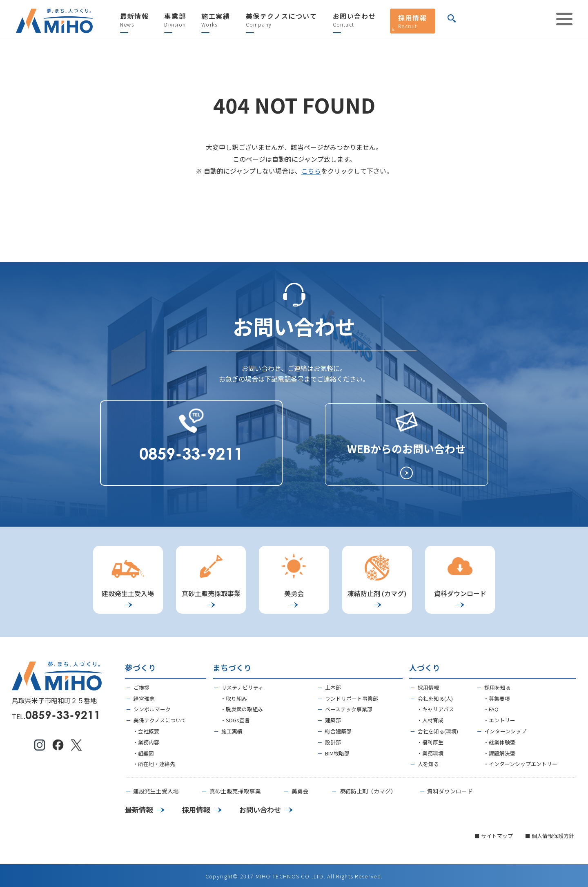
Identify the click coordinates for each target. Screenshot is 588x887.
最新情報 (134, 20)
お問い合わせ (354, 20)
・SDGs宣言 (235, 718)
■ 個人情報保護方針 (550, 834)
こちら (311, 171)
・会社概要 (146, 728)
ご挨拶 (141, 685)
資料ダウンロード (450, 789)
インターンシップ (505, 728)
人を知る (428, 761)
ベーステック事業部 (349, 707)
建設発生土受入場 (156, 789)
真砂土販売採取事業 (235, 789)
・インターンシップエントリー (520, 761)
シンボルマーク (152, 707)
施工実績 (216, 20)
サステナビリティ (242, 685)
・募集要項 (497, 696)
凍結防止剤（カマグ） (368, 789)
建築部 (333, 718)
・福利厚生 (430, 739)
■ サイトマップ (494, 834)
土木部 (333, 685)
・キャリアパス (435, 707)
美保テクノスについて (282, 20)
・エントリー (499, 718)
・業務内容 (146, 739)
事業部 (175, 20)
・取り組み (234, 696)
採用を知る (498, 685)
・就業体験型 (499, 739)
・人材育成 (430, 718)
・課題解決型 (499, 750)
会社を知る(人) (435, 696)
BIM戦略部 (337, 750)
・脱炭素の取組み (242, 707)
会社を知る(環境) (438, 728)
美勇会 (300, 789)
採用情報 (412, 21)
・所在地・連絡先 (154, 761)
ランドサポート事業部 (352, 696)
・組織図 (143, 750)
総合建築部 (338, 728)
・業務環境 (430, 750)
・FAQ (491, 707)
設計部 (333, 739)
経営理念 (144, 696)
